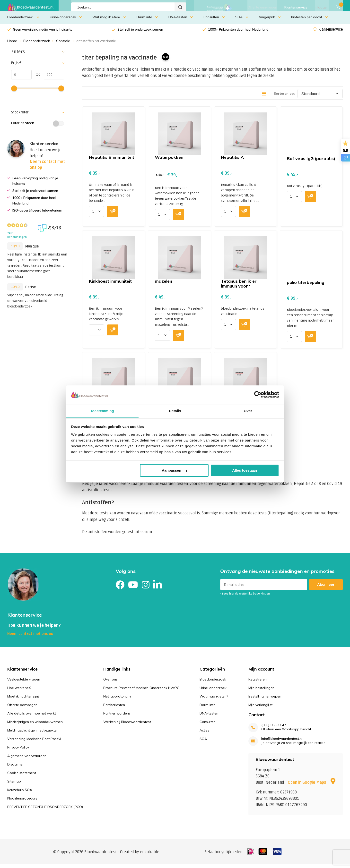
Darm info (147, 21)
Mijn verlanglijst (260, 708)
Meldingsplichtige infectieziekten (33, 734)
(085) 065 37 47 (274, 729)
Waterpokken (169, 161)
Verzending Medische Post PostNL (35, 742)
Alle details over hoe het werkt (32, 717)
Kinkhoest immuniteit (110, 285)
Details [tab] (175, 411)
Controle (63, 44)
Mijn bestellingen (261, 691)
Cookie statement (22, 776)
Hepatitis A (232, 161)
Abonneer (326, 588)
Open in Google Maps (312, 786)
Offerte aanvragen (262, 7)
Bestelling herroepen (265, 700)
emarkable (150, 856)
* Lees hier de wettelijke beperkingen (245, 597)
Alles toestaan (245, 470)
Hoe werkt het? (19, 691)
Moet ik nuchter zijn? (23, 700)
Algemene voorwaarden (27, 759)
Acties (204, 734)
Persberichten (114, 708)
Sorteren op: (284, 97)
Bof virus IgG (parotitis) (311, 162)
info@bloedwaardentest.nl (282, 742)
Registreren (258, 683)
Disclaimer (16, 768)
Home (12, 44)
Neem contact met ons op (30, 637)
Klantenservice (296, 7)
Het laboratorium (117, 700)
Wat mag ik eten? (109, 21)
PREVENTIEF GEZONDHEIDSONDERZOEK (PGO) (45, 810)
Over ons (110, 683)
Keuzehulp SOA (20, 793)
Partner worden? (117, 717)
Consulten (214, 21)
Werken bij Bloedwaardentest (127, 725)
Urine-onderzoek (66, 21)
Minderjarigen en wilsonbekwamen (35, 725)
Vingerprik (270, 21)
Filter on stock (38, 127)
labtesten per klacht (310, 21)
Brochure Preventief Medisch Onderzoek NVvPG (141, 691)
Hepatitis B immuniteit (112, 161)
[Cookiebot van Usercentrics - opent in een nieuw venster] (258, 395)
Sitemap (14, 785)
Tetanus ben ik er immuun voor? (239, 287)
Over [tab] (248, 411)
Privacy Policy (18, 751)
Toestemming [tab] (102, 411)
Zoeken (180, 7)
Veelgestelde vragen (24, 683)
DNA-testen (181, 21)
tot (36, 78)
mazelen (163, 285)
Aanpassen (175, 470)
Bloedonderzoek (23, 21)
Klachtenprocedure (22, 802)
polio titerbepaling (306, 286)
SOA (242, 21)
